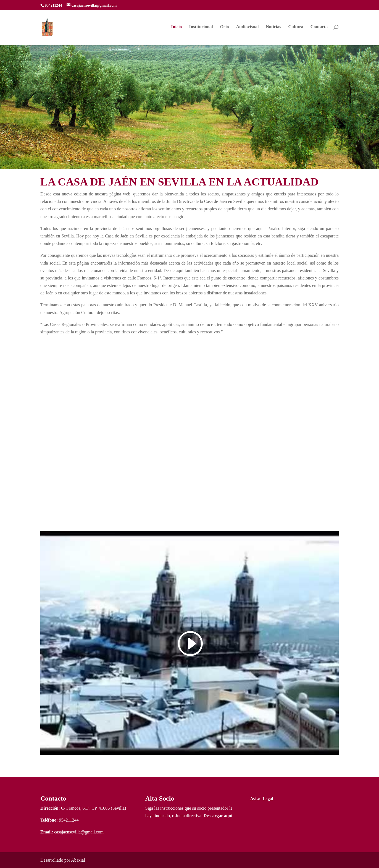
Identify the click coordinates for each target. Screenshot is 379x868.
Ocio (225, 27)
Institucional (201, 27)
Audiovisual (248, 27)
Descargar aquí (218, 816)
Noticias (273, 27)
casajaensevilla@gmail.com (79, 832)
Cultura (296, 27)
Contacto (319, 27)
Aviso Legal (262, 799)
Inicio (176, 27)
